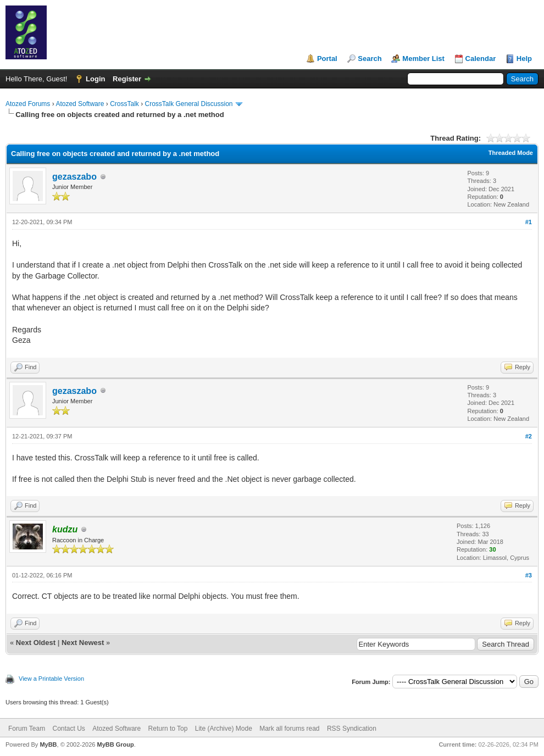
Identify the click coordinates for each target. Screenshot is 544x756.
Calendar (481, 59)
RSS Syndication (352, 729)
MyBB (48, 744)
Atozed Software (80, 104)
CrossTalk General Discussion (188, 104)
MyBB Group (115, 744)
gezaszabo (74, 177)
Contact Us (68, 729)
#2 (529, 436)
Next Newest (83, 643)
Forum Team (27, 729)
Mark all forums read (289, 729)
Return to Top (168, 729)
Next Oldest (36, 643)
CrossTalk (124, 104)
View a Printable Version (51, 679)
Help (524, 59)
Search (370, 59)
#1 (529, 222)
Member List (423, 59)
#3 (529, 575)
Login (95, 79)
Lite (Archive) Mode (224, 729)
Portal (327, 59)
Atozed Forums (28, 104)
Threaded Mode (511, 153)
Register (127, 79)
